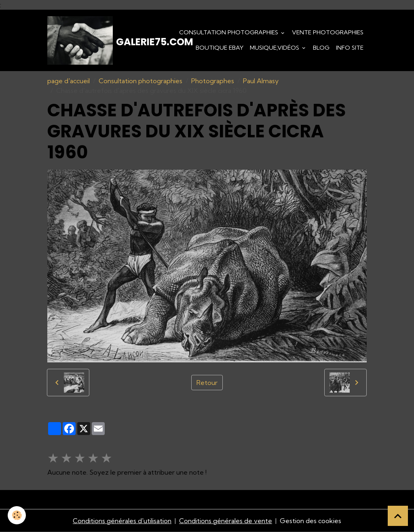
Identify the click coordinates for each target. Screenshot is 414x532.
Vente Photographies (328, 32)
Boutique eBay (220, 48)
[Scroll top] (398, 516)
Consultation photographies (229, 32)
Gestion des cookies (310, 521)
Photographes (213, 81)
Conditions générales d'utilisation (122, 521)
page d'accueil (69, 81)
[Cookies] (17, 515)
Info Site (350, 48)
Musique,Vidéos (275, 48)
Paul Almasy (261, 81)
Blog (321, 48)
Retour (207, 383)
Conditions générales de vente (226, 521)
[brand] (92, 40)
